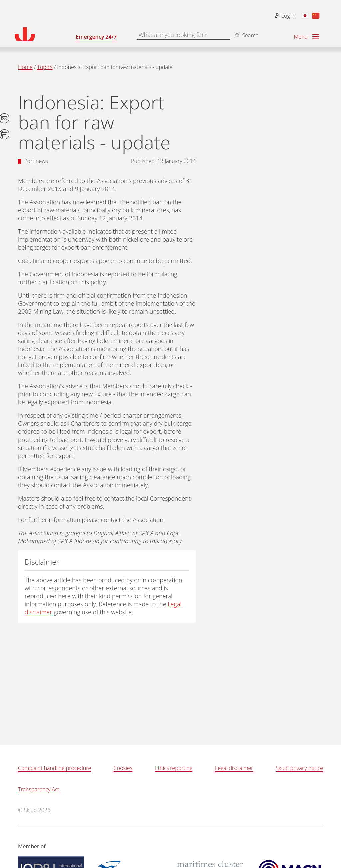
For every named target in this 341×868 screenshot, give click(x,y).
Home (25, 67)
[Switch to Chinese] (316, 16)
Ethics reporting (174, 768)
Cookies (123, 768)
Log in (285, 16)
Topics (45, 67)
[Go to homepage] (45, 34)
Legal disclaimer (234, 768)
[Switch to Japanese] (305, 16)
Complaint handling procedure (54, 768)
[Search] (246, 33)
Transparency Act (39, 789)
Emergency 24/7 (96, 37)
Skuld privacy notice (299, 768)
